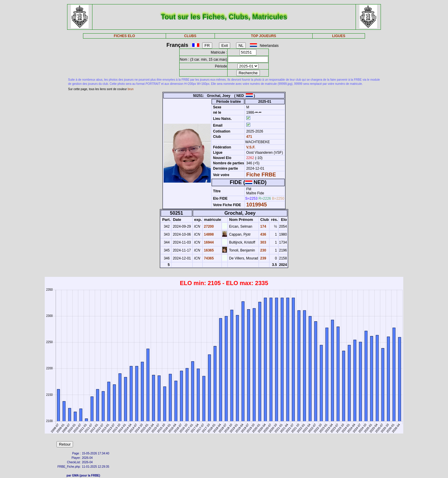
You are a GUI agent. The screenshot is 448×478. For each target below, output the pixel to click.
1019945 (256, 205)
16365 (209, 250)
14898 (209, 234)
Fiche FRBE (261, 175)
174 (263, 226)
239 (263, 258)
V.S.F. (251, 147)
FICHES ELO (125, 36)
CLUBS (190, 36)
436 (263, 234)
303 (263, 242)
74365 (209, 258)
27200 (209, 226)
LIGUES (339, 36)
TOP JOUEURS (263, 36)
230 (263, 250)
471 (249, 137)
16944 (209, 242)
